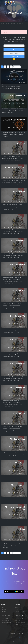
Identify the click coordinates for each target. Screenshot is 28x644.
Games (7, 23)
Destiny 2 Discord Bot (20, 611)
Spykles (20, 637)
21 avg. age (15, 539)
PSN (10, 127)
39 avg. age (20, 80)
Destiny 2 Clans (19, 607)
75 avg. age (15, 227)
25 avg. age (15, 178)
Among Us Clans (19, 620)
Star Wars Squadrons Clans (20, 623)
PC (10, 103)
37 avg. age (20, 127)
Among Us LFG (4, 618)
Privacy (3, 607)
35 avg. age (15, 202)
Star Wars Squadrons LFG (7, 623)
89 (15, 80)
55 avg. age (15, 154)
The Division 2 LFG (5, 620)
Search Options (14, 54)
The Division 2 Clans (20, 618)
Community (4, 611)
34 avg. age (20, 103)
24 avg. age (20, 493)
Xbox (10, 80)
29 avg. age (20, 471)
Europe (22, 178)
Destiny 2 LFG (18, 609)
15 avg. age (15, 424)
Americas (22, 82)
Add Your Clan (14, 56)
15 (15, 447)
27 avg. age (20, 447)
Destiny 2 (13, 23)
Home (2, 23)
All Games (3, 609)
